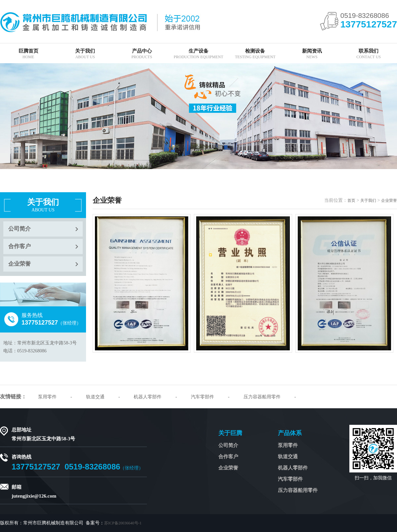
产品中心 (142, 54)
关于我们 (85, 54)
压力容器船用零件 (262, 397)
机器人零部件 (148, 397)
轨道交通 (95, 397)
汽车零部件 (202, 397)
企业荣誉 (20, 264)
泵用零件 (47, 397)
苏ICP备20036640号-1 (123, 523)
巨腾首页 (28, 54)
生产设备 (198, 54)
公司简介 (20, 229)
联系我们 (368, 54)
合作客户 (20, 246)
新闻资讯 (312, 54)
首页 (351, 200)
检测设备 (255, 54)
